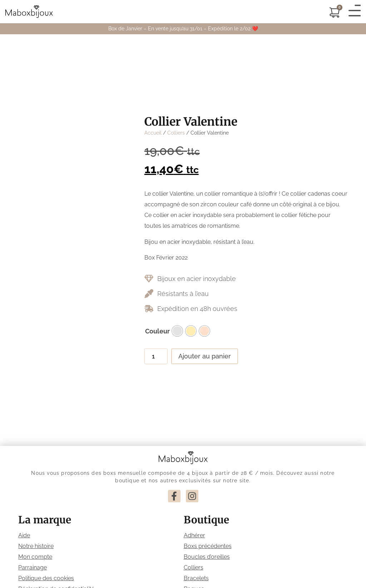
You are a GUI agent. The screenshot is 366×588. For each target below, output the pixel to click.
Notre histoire (36, 546)
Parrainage (33, 567)
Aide (24, 535)
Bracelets (196, 578)
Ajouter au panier (205, 356)
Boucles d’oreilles (207, 557)
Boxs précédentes (208, 546)
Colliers (176, 133)
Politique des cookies (46, 578)
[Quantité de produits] (156, 356)
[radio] (177, 331)
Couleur (157, 331)
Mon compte (35, 557)
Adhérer (194, 535)
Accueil (153, 133)
